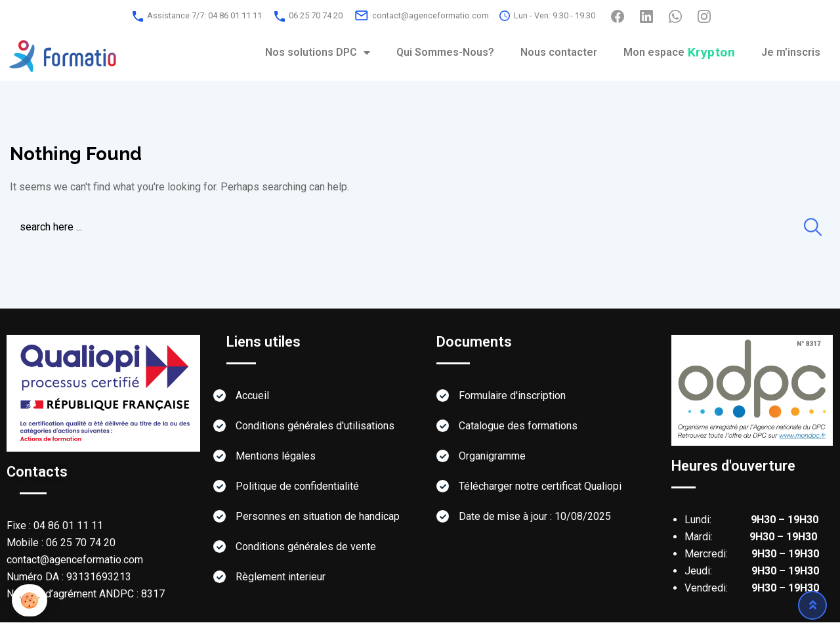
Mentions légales (276, 457)
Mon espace (680, 52)
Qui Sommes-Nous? (445, 52)
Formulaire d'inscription (512, 396)
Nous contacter (559, 52)
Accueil (252, 396)
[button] (30, 600)
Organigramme (492, 457)
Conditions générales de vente (306, 547)
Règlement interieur (281, 577)
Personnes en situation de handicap (318, 517)
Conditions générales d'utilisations (315, 426)
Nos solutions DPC (318, 53)
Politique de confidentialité (297, 487)
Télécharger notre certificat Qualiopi (540, 487)
